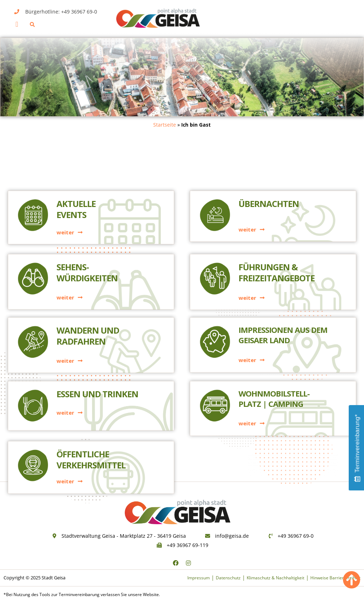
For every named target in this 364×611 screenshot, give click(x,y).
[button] (17, 24)
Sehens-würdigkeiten (87, 223)
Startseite (165, 125)
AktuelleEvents (76, 162)
